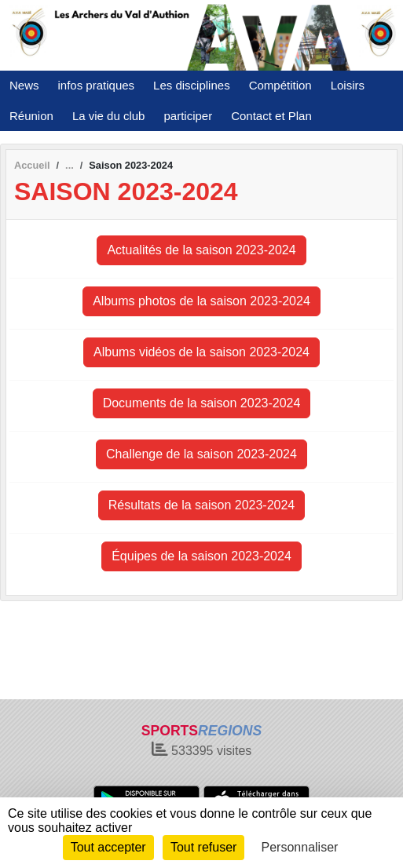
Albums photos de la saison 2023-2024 (201, 301)
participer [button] (188, 116)
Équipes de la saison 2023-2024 (201, 556)
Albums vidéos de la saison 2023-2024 (201, 352)
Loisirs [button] (348, 85)
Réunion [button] (31, 116)
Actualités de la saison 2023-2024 (201, 250)
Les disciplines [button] (192, 85)
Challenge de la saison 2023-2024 (201, 454)
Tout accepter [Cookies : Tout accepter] (108, 847)
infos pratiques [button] (97, 85)
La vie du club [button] (109, 116)
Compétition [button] (280, 85)
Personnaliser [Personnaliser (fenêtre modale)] (300, 847)
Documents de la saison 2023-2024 (202, 403)
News (24, 85)
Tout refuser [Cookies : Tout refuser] (203, 847)
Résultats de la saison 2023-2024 (202, 505)
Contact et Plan (271, 116)
